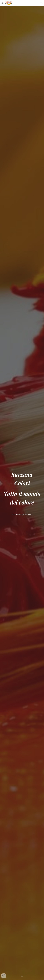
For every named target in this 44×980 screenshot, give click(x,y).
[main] (22, 490)
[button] (2, 3)
